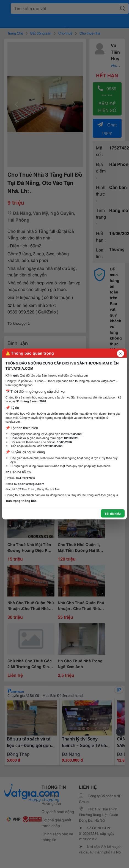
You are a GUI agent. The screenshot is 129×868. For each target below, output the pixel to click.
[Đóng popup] (120, 354)
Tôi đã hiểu (113, 513)
